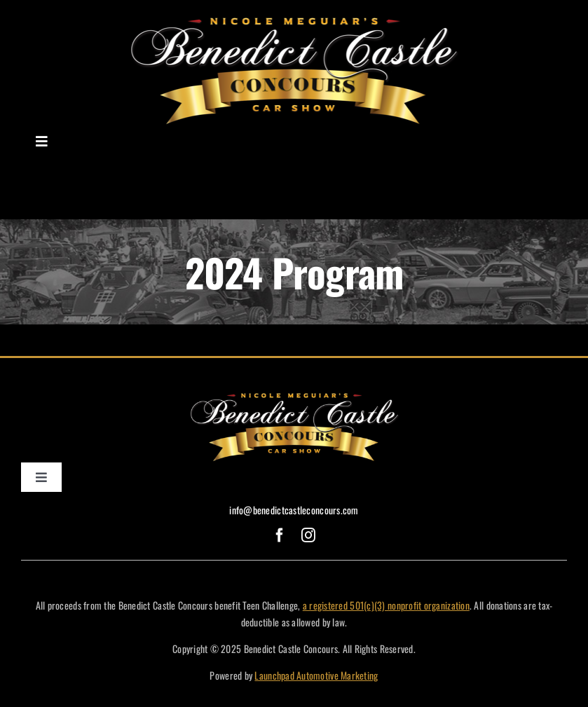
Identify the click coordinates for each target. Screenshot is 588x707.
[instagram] (308, 535)
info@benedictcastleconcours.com (294, 510)
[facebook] (280, 535)
